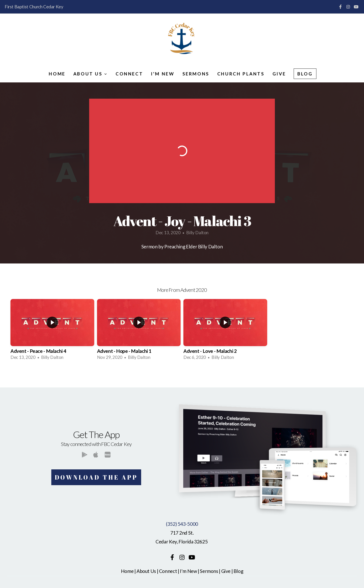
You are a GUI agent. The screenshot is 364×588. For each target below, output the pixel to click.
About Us (91, 74)
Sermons (196, 74)
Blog (305, 74)
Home (57, 74)
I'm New (163, 74)
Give (279, 74)
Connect (129, 74)
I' (181, 571)
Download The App (96, 477)
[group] (52, 331)
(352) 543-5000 (182, 524)
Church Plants (241, 74)
